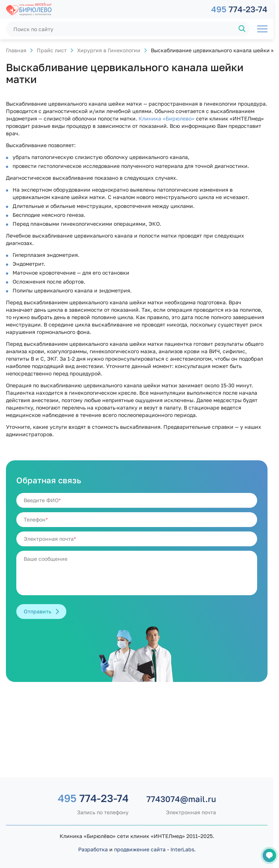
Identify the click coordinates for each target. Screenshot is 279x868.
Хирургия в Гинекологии (109, 50)
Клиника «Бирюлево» (167, 118)
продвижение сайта (140, 849)
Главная (16, 50)
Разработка (93, 849)
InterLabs (182, 849)
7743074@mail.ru (181, 799)
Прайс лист (52, 50)
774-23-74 (239, 9)
